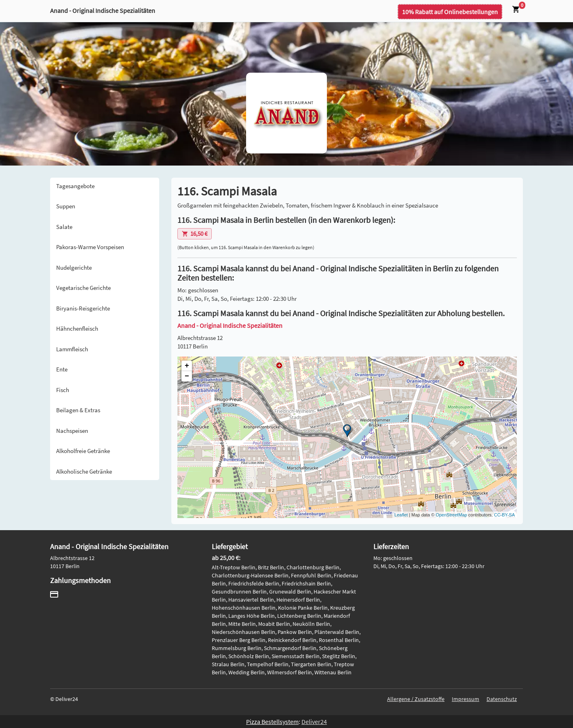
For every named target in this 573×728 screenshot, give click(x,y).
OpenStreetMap (451, 515)
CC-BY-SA (504, 515)
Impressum (466, 699)
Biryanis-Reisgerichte (83, 308)
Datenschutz (502, 699)
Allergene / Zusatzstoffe (416, 699)
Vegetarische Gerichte (83, 288)
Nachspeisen (72, 431)
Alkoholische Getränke (84, 471)
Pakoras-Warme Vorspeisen (90, 247)
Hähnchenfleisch (77, 328)
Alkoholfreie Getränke (83, 451)
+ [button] (187, 366)
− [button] (187, 376)
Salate (64, 227)
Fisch (63, 390)
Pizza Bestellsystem (272, 722)
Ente (62, 369)
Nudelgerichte (74, 267)
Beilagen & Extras (78, 410)
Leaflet (401, 515)
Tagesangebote (75, 186)
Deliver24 (314, 722)
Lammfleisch (72, 349)
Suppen (66, 206)
